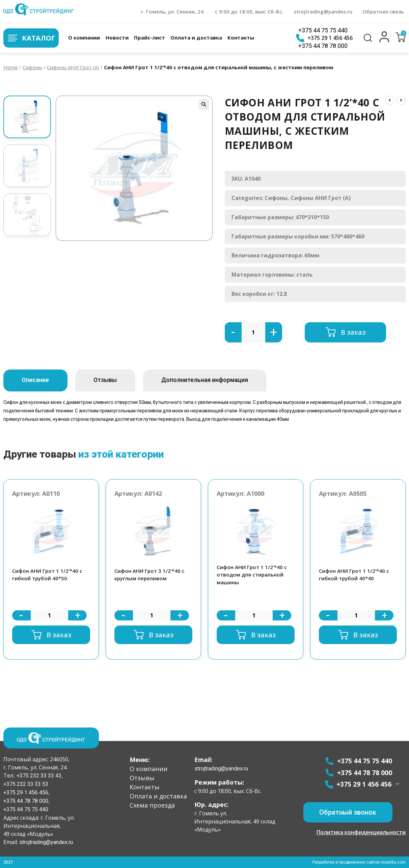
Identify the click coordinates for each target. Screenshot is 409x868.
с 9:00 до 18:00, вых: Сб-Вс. (249, 11)
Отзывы (112, 380)
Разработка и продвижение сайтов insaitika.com (359, 862)
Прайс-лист (149, 37)
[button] (384, 41)
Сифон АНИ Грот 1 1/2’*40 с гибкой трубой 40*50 (47, 575)
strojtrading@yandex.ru (323, 11)
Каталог (31, 38)
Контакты (241, 37)
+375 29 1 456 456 (324, 38)
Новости (117, 37)
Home (11, 67)
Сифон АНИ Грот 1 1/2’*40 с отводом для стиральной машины (252, 575)
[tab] (38, 380)
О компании (84, 37)
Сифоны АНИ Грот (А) (73, 67)
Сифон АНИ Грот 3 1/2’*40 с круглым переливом (149, 575)
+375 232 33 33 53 (26, 784)
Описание (38, 380)
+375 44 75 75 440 (323, 30)
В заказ (353, 332)
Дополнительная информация (216, 380)
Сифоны (32, 67)
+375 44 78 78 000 (323, 46)
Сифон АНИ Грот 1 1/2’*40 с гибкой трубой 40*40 (354, 575)
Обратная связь (383, 11)
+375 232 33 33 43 (38, 776)
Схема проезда (152, 805)
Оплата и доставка (196, 37)
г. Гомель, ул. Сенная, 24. (173, 11)
